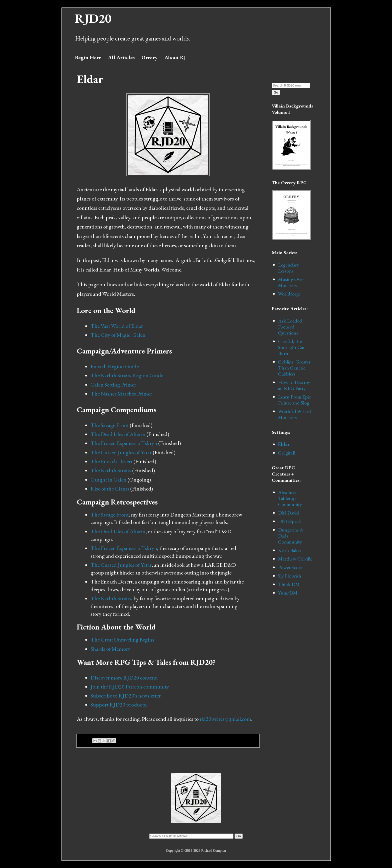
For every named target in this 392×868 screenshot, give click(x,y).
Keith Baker (290, 550)
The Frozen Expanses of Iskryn (124, 443)
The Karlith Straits (111, 470)
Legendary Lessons (288, 268)
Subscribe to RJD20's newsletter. (126, 696)
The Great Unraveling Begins (122, 640)
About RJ (175, 57)
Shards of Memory (110, 649)
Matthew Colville (295, 559)
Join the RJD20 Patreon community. (130, 687)
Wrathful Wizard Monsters (294, 414)
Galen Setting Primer (113, 385)
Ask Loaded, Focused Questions (291, 327)
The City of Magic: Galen (118, 335)
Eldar (284, 444)
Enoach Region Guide (115, 366)
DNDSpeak (289, 521)
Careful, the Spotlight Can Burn (292, 347)
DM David (288, 513)
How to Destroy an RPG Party (294, 385)
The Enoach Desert (111, 461)
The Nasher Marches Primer (121, 394)
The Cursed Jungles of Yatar (121, 452)
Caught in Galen (108, 480)
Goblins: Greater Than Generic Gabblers (294, 368)
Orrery (149, 57)
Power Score (290, 567)
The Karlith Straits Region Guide (127, 375)
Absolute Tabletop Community (290, 498)
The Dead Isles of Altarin (118, 434)
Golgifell (287, 453)
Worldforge (289, 294)
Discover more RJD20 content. (124, 678)
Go (276, 92)
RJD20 (93, 18)
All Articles (121, 57)
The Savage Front (110, 425)
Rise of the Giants (110, 489)
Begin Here (88, 57)
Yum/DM (288, 593)
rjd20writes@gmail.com (225, 719)
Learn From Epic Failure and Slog (294, 400)
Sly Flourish (290, 576)
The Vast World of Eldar (117, 326)
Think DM (289, 584)
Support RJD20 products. (119, 705)
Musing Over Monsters (291, 282)
